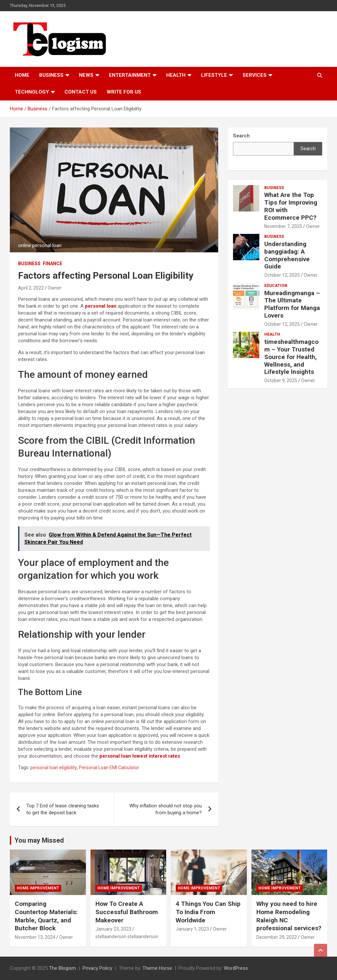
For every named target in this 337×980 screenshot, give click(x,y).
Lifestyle (214, 75)
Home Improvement (38, 888)
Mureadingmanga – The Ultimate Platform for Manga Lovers (292, 304)
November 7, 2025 (283, 226)
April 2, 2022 (31, 288)
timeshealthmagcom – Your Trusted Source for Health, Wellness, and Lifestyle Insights (291, 357)
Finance (52, 264)
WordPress (236, 968)
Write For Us (124, 92)
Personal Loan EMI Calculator (109, 768)
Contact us (81, 92)
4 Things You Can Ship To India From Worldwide (208, 912)
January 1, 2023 (192, 929)
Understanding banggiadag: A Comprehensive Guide (287, 255)
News (86, 75)
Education (276, 286)
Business (51, 75)
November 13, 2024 (35, 937)
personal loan (101, 306)
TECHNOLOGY (32, 92)
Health (176, 75)
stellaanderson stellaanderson (127, 937)
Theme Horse (157, 968)
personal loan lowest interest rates (140, 756)
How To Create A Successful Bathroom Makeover (127, 912)
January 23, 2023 (113, 929)
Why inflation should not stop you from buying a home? (166, 809)
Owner (55, 288)
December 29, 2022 (277, 937)
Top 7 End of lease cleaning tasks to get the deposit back (63, 809)
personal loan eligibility (54, 768)
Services (255, 75)
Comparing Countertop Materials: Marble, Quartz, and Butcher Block (46, 916)
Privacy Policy (97, 968)
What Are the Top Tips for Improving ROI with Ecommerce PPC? (291, 206)
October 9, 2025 (281, 380)
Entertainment (130, 75)
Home (22, 75)
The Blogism (63, 968)
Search (308, 149)
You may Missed (39, 840)
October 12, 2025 (282, 275)
